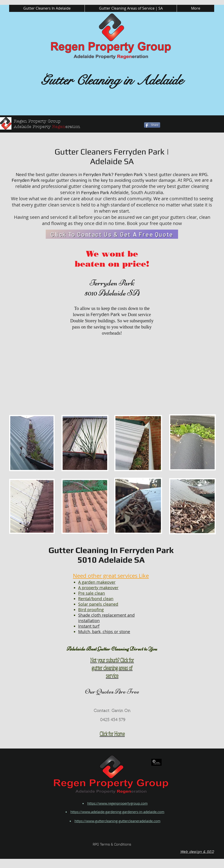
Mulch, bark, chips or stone (104, 632)
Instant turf (89, 626)
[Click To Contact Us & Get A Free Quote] (112, 234)
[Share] (152, 125)
